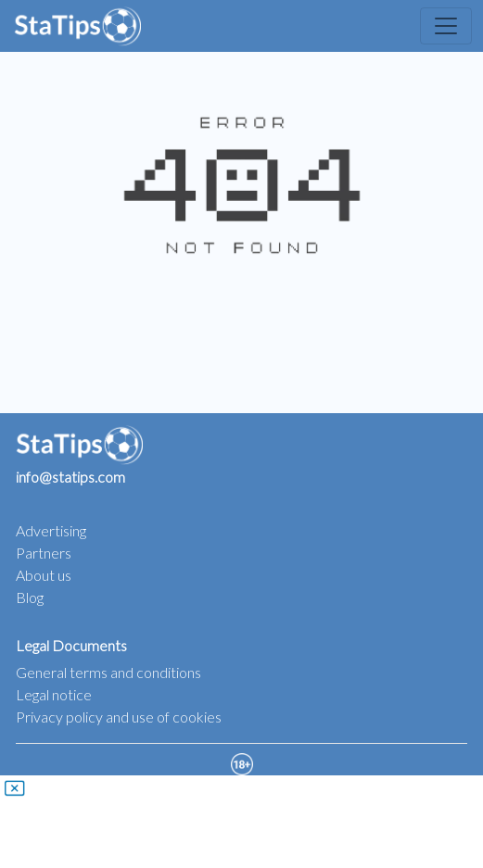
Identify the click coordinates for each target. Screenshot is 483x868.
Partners (44, 553)
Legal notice (54, 694)
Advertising (51, 530)
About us (44, 575)
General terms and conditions (108, 672)
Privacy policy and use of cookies (119, 717)
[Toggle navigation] (446, 26)
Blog (30, 597)
